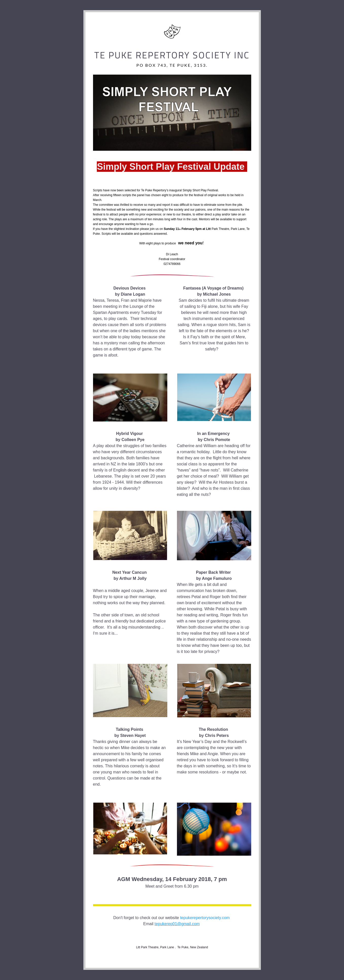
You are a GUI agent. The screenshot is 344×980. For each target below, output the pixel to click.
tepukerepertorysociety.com (205, 918)
